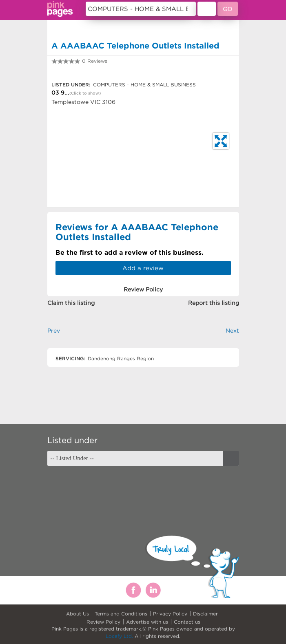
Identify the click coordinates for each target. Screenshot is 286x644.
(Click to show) (85, 93)
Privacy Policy (170, 614)
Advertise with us (147, 622)
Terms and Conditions (121, 614)
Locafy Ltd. (119, 636)
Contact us (187, 622)
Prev (54, 331)
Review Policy (103, 622)
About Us (78, 614)
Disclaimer (205, 614)
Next (232, 331)
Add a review (143, 268)
